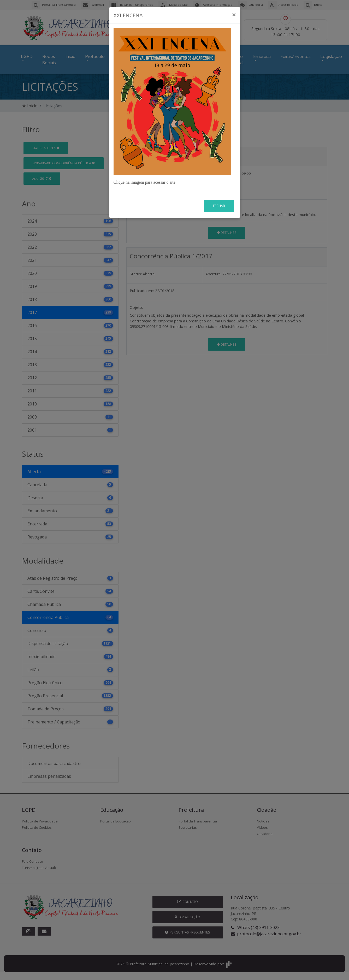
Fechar (219, 163)
